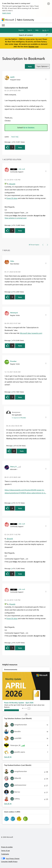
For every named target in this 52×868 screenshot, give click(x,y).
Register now (33, 47)
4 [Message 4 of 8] (11, 503)
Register (21, 30)
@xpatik (12, 184)
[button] (30, 66)
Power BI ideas (12, 198)
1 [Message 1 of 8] (11, 142)
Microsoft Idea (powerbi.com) (31, 333)
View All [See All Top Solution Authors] (8, 757)
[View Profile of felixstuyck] (14, 313)
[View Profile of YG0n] (12, 261)
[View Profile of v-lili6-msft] (21, 169)
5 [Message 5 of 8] (11, 392)
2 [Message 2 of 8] (11, 225)
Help (37, 30)
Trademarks (5, 854)
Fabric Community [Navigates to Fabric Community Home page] (25, 20)
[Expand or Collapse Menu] (3, 25)
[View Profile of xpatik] (12, 77)
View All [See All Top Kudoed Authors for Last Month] (8, 804)
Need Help (15, 137)
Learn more (6, 13)
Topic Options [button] (42, 66)
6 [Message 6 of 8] (13, 446)
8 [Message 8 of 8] (11, 292)
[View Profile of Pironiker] (13, 361)
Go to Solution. (29, 128)
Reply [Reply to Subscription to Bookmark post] (20, 147)
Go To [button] (44, 30)
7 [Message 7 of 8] (11, 340)
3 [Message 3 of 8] (11, 568)
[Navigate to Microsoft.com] (8, 20)
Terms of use (5, 850)
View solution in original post (16, 218)
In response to (19, 418)
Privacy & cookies (7, 847)
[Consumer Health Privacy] (26, 862)
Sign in (30, 30)
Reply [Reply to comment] (20, 231)
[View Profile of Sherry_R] (13, 466)
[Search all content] (33, 35)
